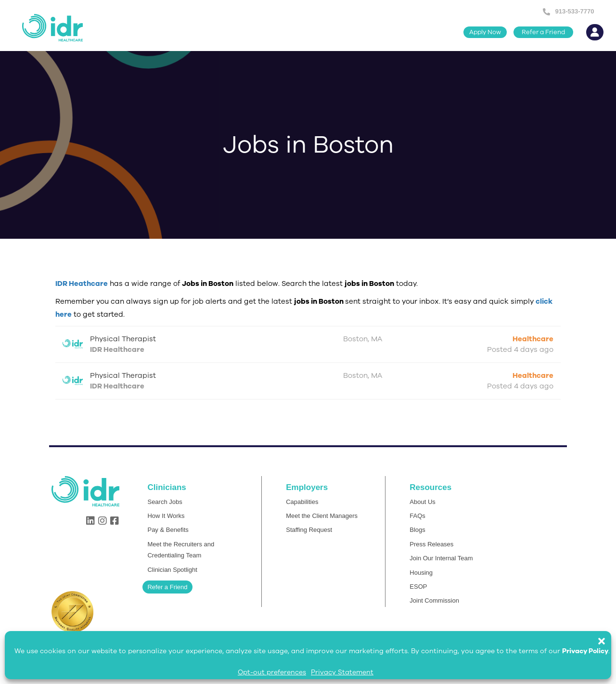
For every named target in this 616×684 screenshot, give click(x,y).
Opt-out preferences (272, 672)
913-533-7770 (574, 11)
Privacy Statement (342, 672)
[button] (606, 636)
